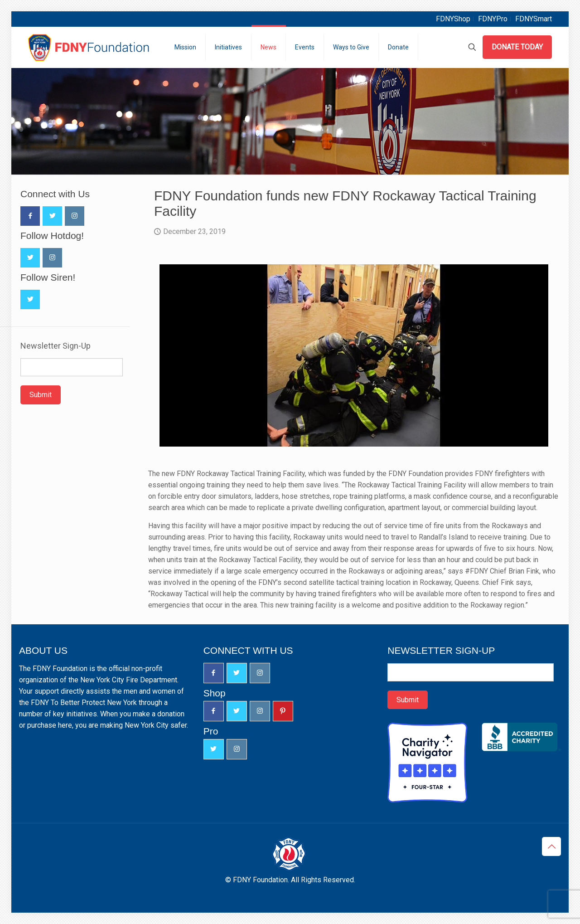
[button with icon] (30, 216)
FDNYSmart (534, 19)
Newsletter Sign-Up (56, 346)
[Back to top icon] (551, 846)
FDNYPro (493, 19)
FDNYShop (453, 19)
